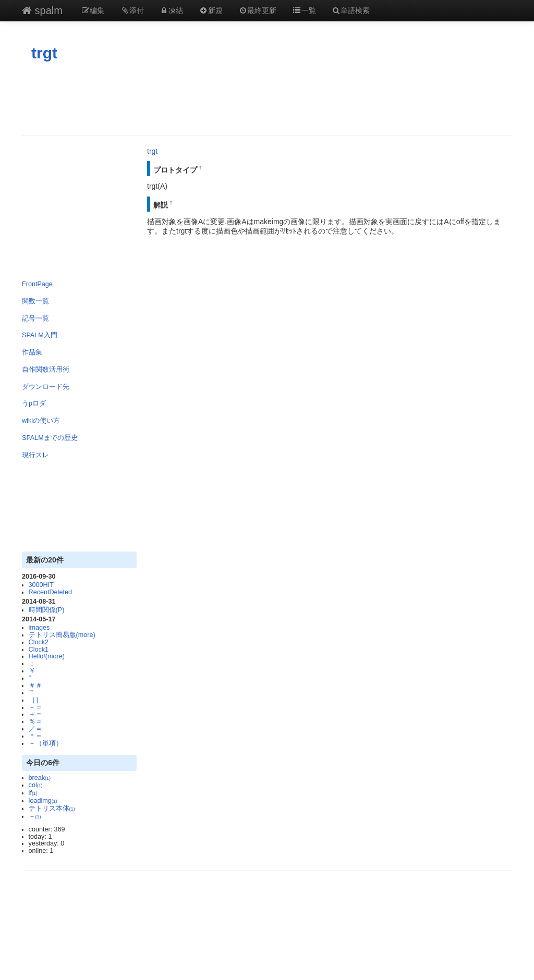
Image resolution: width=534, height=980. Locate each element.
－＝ (35, 707)
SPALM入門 (40, 335)
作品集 (32, 352)
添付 (132, 10)
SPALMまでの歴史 (50, 438)
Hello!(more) (47, 656)
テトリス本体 (52, 808)
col (36, 785)
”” (31, 693)
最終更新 (258, 10)
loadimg (43, 801)
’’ (30, 678)
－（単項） (46, 743)
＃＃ (35, 685)
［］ (35, 700)
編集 (93, 10)
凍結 (172, 10)
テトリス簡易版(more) (62, 635)
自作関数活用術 (46, 370)
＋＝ (35, 714)
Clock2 (39, 642)
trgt (44, 53)
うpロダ (34, 403)
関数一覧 (35, 301)
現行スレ (35, 455)
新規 (211, 10)
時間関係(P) (47, 610)
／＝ (35, 729)
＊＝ (35, 736)
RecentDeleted (50, 592)
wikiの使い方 (41, 421)
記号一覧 (35, 318)
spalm (42, 10)
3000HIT (41, 585)
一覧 (304, 10)
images (39, 628)
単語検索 (351, 10)
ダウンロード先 (46, 387)
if (33, 793)
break (40, 778)
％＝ (35, 721)
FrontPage (37, 284)
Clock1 (39, 650)
